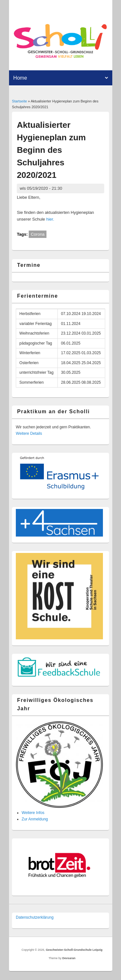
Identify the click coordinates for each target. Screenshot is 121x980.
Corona (38, 234)
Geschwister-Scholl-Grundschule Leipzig (74, 950)
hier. (50, 219)
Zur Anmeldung (35, 819)
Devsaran (69, 958)
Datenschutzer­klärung (35, 917)
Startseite (19, 101)
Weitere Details (29, 433)
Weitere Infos (33, 813)
